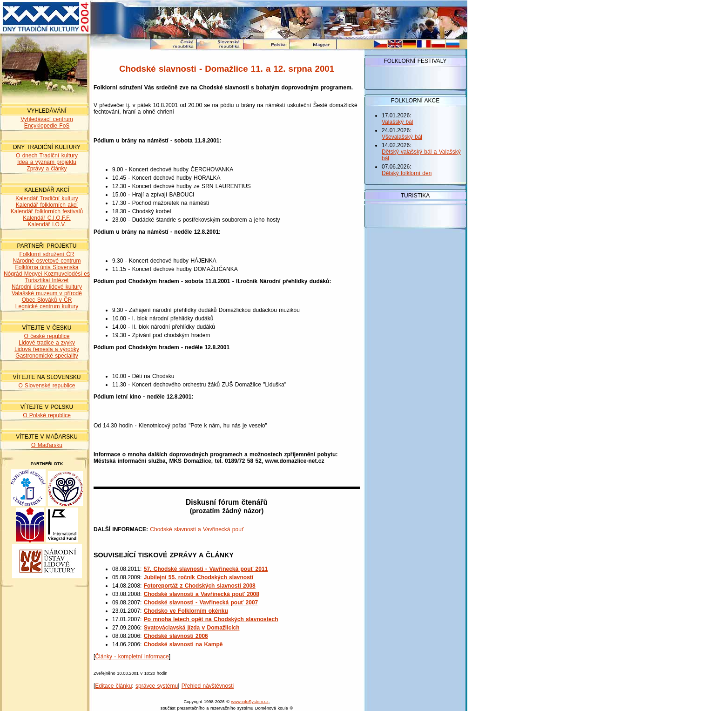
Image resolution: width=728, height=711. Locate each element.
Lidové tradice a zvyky (47, 343)
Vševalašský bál (402, 137)
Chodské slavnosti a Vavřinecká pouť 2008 (202, 594)
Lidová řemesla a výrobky (47, 349)
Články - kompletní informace (132, 657)
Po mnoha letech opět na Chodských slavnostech (211, 619)
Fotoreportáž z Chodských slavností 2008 (200, 586)
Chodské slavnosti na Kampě (183, 644)
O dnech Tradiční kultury (47, 156)
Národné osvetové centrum (47, 261)
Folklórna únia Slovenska (47, 267)
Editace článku (113, 686)
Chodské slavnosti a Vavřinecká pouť (197, 529)
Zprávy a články (47, 169)
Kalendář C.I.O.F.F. (47, 218)
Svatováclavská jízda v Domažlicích (192, 628)
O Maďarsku (47, 445)
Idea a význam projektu (47, 162)
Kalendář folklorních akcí (47, 205)
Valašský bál (397, 122)
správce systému (157, 686)
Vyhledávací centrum (47, 119)
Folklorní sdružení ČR (47, 254)
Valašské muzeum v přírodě (47, 293)
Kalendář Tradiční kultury (47, 198)
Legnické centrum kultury (47, 306)
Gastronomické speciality (47, 356)
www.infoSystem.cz (250, 702)
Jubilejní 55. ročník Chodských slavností (199, 577)
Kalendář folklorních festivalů (47, 211)
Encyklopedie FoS (47, 126)
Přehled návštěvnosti (208, 686)
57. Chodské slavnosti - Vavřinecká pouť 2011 (206, 569)
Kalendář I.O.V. (47, 224)
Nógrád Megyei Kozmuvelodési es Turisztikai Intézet (47, 277)
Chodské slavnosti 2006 (176, 636)
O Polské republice (47, 415)
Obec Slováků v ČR (47, 300)
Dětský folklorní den (407, 173)
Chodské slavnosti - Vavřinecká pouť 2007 (201, 603)
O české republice (47, 336)
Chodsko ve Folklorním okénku (186, 611)
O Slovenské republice (47, 386)
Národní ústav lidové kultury (47, 287)
